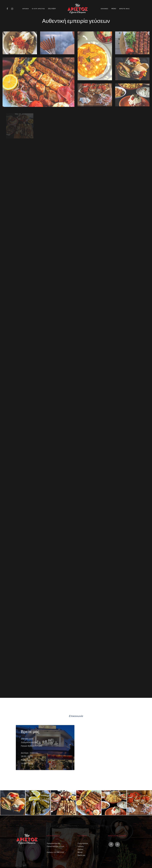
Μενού (80, 852)
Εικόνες (80, 849)
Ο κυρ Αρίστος (83, 843)
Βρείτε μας (81, 855)
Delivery (81, 846)
